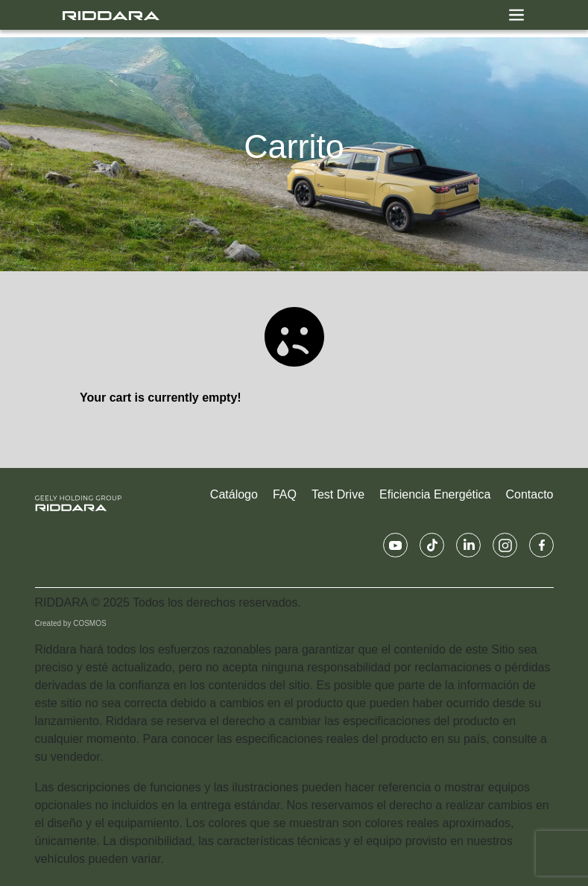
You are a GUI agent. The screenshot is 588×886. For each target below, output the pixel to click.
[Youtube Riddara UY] (395, 545)
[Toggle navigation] (516, 15)
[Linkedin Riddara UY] (468, 545)
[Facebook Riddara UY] (541, 545)
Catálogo (234, 494)
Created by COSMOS (71, 623)
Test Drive (338, 494)
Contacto (529, 494)
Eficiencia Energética (435, 494)
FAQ (285, 494)
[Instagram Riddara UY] (505, 545)
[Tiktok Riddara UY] (432, 545)
